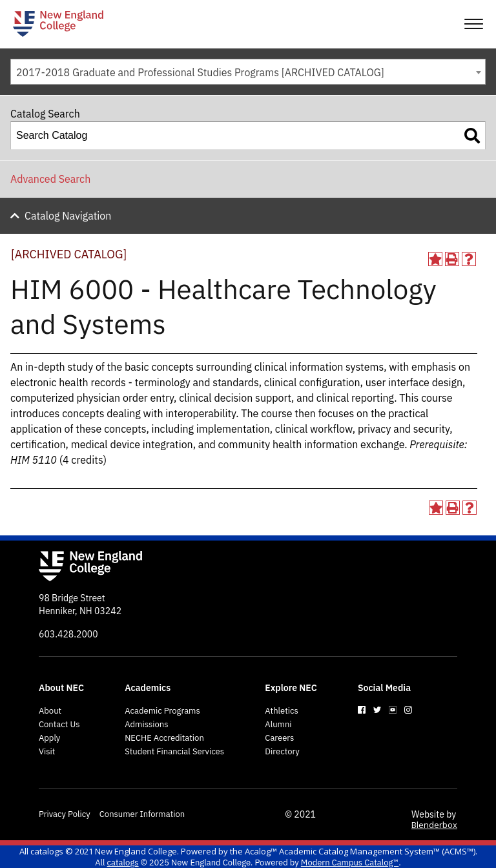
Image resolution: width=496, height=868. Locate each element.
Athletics (282, 711)
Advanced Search (50, 179)
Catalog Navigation (68, 216)
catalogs (47, 851)
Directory (282, 752)
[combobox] (248, 72)
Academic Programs (162, 711)
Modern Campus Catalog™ (350, 863)
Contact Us (59, 725)
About (50, 711)
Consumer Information (142, 814)
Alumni (278, 725)
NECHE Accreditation (164, 738)
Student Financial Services (174, 752)
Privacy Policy (65, 814)
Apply (49, 738)
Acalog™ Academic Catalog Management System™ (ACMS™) (360, 851)
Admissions (146, 725)
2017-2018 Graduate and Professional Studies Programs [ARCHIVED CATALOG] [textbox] (200, 72)
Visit (47, 752)
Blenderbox (434, 825)
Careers (279, 738)
